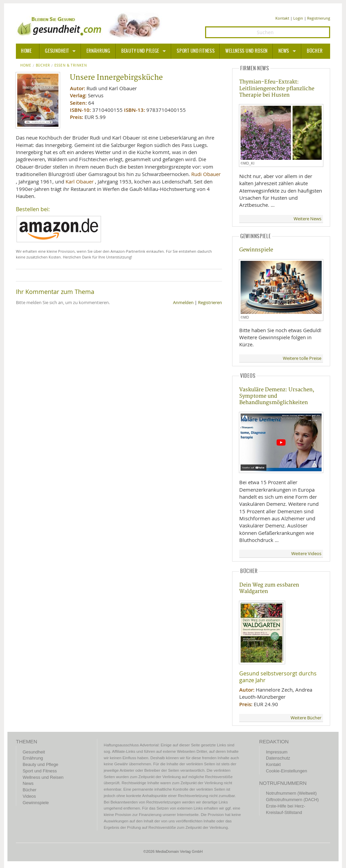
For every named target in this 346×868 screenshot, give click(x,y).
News (284, 51)
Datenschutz (278, 758)
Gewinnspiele (256, 250)
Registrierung (319, 18)
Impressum (277, 752)
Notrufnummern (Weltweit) (291, 793)
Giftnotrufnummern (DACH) (292, 800)
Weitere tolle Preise (302, 358)
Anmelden (183, 303)
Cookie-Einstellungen (287, 771)
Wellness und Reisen (246, 51)
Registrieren (210, 303)
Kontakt (282, 18)
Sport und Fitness (196, 51)
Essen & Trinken (71, 66)
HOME (26, 51)
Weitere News (307, 219)
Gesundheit (57, 51)
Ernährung (98, 51)
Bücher (315, 51)
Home (26, 66)
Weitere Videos (306, 554)
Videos (29, 796)
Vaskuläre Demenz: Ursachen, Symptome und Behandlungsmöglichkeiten (277, 396)
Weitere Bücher (306, 718)
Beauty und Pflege (140, 51)
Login (298, 18)
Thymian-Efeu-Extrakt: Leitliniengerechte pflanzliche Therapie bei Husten (277, 89)
